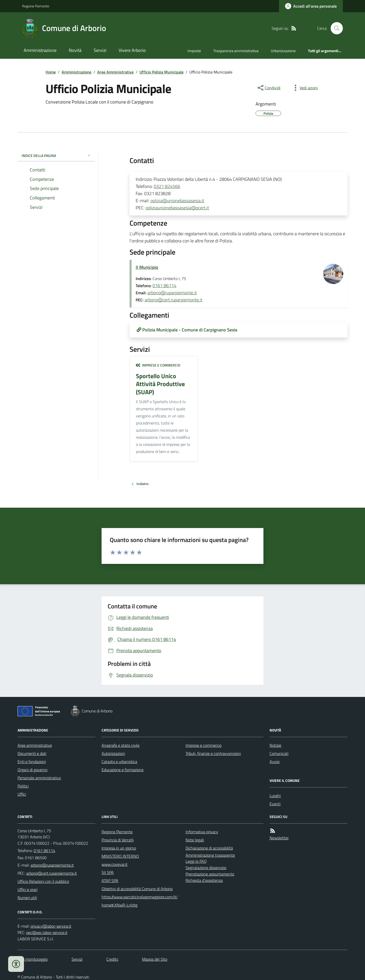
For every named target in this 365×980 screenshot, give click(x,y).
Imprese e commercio (158, 365)
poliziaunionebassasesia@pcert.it (177, 208)
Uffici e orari (27, 889)
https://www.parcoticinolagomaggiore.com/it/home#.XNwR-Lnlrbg (140, 901)
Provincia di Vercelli (118, 840)
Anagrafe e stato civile (121, 745)
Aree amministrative (35, 745)
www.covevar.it (115, 864)
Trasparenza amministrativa (236, 51)
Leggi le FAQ (196, 861)
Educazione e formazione (123, 770)
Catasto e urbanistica (119, 762)
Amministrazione (40, 50)
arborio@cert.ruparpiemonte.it (173, 300)
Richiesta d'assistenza (204, 880)
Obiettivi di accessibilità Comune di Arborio (137, 889)
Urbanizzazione (283, 51)
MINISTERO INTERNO (120, 856)
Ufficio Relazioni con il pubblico (43, 881)
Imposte (194, 51)
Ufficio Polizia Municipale (162, 72)
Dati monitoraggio (33, 959)
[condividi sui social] (269, 88)
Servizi (100, 50)
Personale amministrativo (39, 778)
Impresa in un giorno (119, 848)
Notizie (275, 745)
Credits (112, 959)
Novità (75, 50)
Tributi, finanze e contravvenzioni (213, 753)
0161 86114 (164, 286)
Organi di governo (32, 770)
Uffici (22, 794)
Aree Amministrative (115, 72)
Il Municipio (147, 267)
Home (51, 72)
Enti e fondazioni (32, 762)
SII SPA (108, 872)
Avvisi (275, 762)
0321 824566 (167, 186)
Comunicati (279, 753)
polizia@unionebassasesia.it (177, 201)
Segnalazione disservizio (206, 868)
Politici (23, 786)
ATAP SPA (110, 881)
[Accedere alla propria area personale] (311, 6)
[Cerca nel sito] (335, 28)
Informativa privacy (202, 832)
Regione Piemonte (36, 6)
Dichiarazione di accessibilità (209, 848)
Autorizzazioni (113, 753)
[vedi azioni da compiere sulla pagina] (305, 88)
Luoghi (275, 796)
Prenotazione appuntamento (210, 874)
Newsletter (279, 838)
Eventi (275, 804)
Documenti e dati (32, 753)
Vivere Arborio (132, 50)
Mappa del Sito (155, 959)
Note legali (195, 840)
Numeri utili (27, 898)
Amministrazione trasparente (210, 855)
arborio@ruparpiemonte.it (172, 293)
